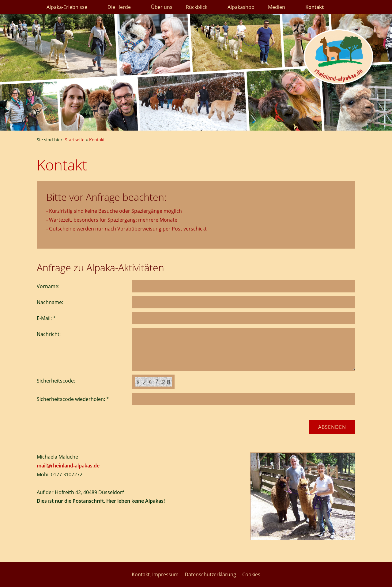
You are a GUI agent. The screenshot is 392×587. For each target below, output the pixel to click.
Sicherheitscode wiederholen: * (73, 399)
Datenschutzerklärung (210, 574)
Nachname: (50, 302)
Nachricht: (49, 334)
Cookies (251, 574)
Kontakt (97, 140)
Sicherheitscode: (56, 381)
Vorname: (48, 286)
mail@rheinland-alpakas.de (68, 466)
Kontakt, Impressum (155, 574)
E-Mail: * (46, 318)
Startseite (75, 140)
